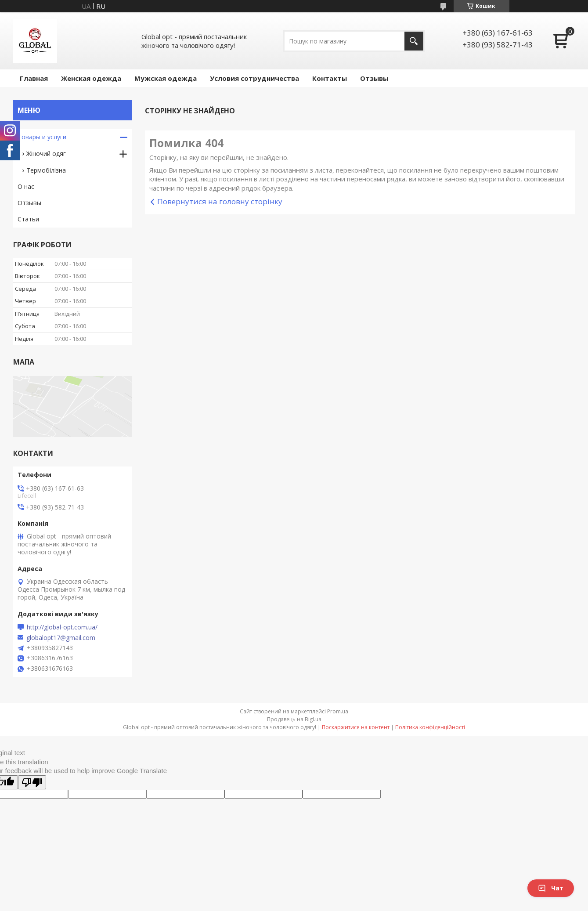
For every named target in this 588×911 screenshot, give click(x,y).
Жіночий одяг (46, 154)
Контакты (330, 78)
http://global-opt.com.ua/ (62, 627)
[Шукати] (414, 41)
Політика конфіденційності (430, 727)
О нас (26, 186)
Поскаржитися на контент (356, 727)
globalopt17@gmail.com (61, 638)
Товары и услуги (42, 137)
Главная (34, 78)
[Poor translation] (32, 782)
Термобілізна (46, 170)
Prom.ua (338, 711)
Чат (551, 888)
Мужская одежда (166, 78)
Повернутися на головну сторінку (220, 201)
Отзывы (374, 78)
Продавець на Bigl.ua (294, 719)
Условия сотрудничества (254, 78)
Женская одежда (91, 78)
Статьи (28, 219)
